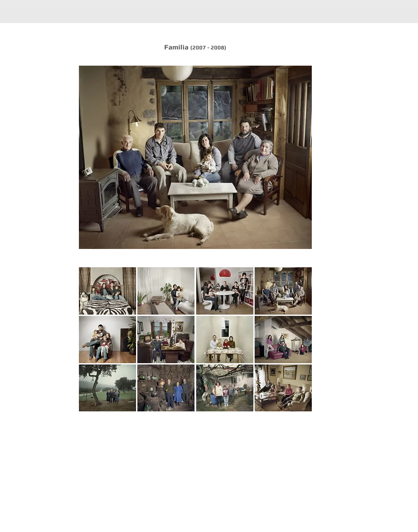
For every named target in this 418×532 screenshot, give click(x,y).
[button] (107, 291)
